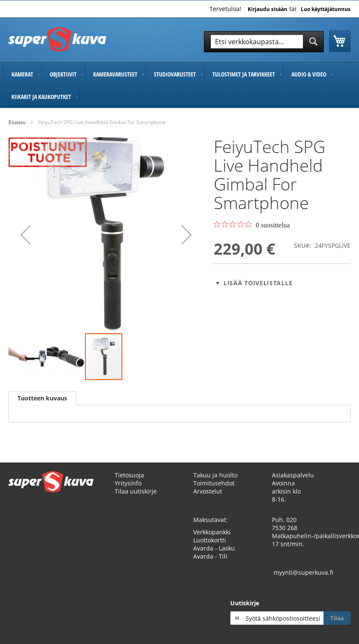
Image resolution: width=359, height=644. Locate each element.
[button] (25, 235)
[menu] (179, 85)
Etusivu (17, 122)
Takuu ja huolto (215, 475)
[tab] (42, 398)
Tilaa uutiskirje (136, 491)
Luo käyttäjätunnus (326, 9)
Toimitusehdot (214, 483)
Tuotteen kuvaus (42, 398)
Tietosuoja (129, 475)
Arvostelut (208, 491)
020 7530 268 (285, 524)
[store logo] (57, 39)
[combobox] (264, 42)
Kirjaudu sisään (267, 9)
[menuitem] (23, 74)
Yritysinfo (128, 483)
